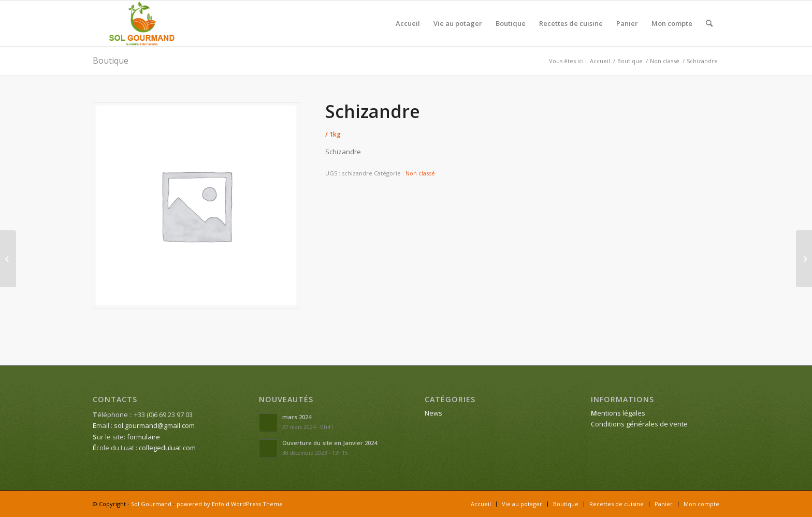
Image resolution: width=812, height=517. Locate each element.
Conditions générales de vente (639, 424)
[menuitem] (408, 23)
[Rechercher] (709, 23)
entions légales (618, 413)
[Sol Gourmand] (142, 23)
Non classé (420, 173)
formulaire (143, 437)
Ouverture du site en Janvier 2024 (330, 443)
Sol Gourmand (151, 504)
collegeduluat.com (167, 448)
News (433, 413)
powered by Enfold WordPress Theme (230, 504)
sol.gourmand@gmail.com (154, 425)
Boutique (111, 61)
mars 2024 (297, 417)
